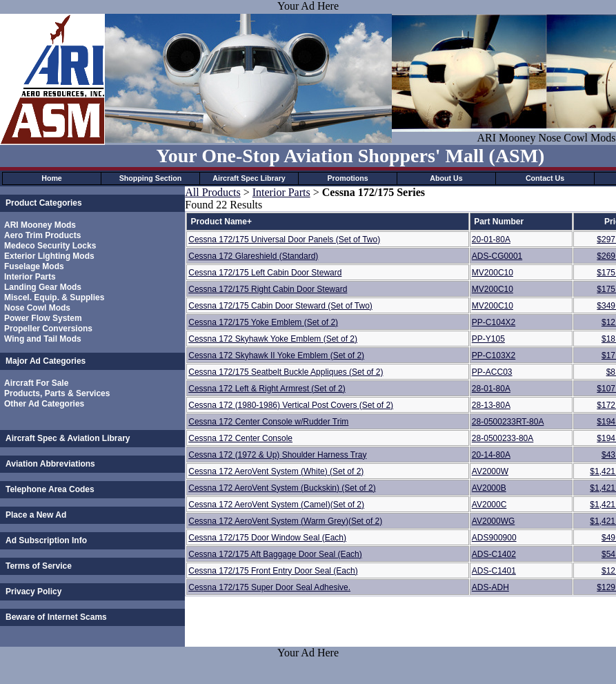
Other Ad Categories (44, 404)
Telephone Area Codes (50, 489)
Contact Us (545, 178)
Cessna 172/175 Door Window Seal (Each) (267, 538)
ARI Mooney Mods (40, 225)
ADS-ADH (490, 587)
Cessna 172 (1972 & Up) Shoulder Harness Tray (277, 455)
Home (52, 178)
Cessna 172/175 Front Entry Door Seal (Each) (273, 571)
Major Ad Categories (46, 361)
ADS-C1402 (494, 554)
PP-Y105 (488, 339)
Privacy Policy (33, 592)
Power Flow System (43, 318)
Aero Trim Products (42, 235)
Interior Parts (30, 277)
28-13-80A (491, 405)
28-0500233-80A (503, 438)
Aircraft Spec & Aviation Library (68, 438)
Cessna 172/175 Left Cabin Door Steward (265, 273)
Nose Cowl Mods (37, 308)
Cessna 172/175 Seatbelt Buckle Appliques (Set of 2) (286, 372)
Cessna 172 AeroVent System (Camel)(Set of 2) (276, 505)
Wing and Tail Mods (43, 339)
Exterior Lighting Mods (49, 256)
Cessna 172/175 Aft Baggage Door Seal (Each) (275, 554)
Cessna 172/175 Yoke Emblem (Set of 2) (263, 322)
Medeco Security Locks (50, 246)
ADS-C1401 (494, 571)
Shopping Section (151, 178)
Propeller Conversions (48, 329)
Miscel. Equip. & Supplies (54, 297)
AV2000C (489, 505)
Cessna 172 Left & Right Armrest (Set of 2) (267, 389)
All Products (212, 192)
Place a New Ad (36, 515)
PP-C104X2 (494, 322)
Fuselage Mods (34, 266)
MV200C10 (493, 273)
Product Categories (44, 203)
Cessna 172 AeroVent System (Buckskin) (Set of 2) (282, 488)
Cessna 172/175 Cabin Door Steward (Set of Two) (280, 306)
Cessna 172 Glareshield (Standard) (253, 256)
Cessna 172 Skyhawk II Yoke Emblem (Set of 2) (276, 355)
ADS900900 (494, 538)
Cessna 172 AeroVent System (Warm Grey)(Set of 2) (285, 521)
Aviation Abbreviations (50, 464)
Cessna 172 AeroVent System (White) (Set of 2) (276, 471)
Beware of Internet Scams (56, 617)
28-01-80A (491, 389)
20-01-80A (491, 240)
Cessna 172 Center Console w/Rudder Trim (268, 422)
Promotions (347, 178)
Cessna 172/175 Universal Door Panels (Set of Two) (284, 240)
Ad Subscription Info (46, 540)
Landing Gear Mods (43, 287)
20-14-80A (491, 455)
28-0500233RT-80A (508, 422)
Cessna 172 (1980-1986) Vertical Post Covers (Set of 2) (291, 405)
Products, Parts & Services (57, 393)
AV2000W (490, 471)
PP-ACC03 (492, 372)
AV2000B (489, 488)
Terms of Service (39, 566)
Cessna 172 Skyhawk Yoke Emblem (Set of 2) (273, 339)
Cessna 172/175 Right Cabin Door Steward (268, 289)
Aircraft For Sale (36, 383)
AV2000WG (493, 521)
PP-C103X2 (494, 355)
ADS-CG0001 (497, 256)
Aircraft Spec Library (249, 178)
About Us (446, 178)
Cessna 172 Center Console (240, 438)
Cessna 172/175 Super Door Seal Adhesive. (269, 587)
